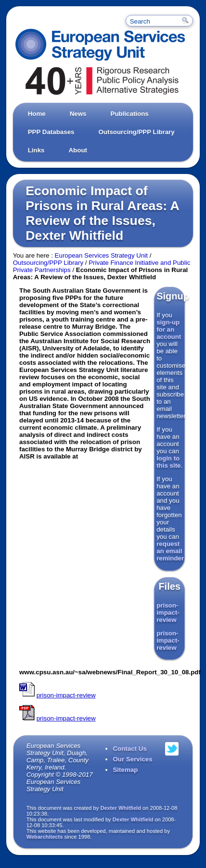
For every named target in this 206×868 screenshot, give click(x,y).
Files (169, 586)
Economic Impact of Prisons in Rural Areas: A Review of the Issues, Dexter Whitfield (102, 213)
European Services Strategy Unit (101, 255)
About (78, 150)
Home (37, 114)
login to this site (168, 462)
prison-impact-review (168, 613)
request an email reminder (170, 551)
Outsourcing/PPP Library (136, 132)
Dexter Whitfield (121, 808)
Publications (130, 114)
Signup (173, 296)
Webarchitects (45, 837)
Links (36, 150)
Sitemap (125, 770)
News (78, 114)
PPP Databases (51, 132)
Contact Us (129, 749)
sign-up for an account (169, 329)
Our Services (132, 759)
